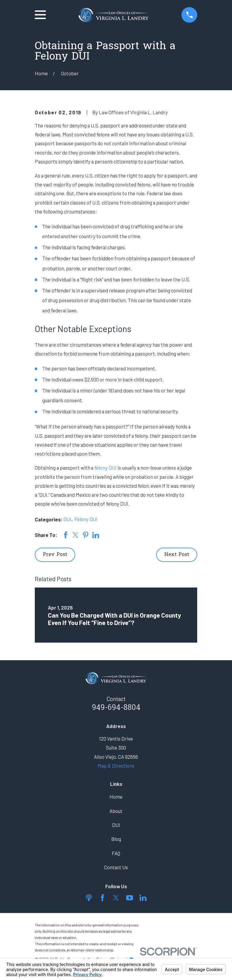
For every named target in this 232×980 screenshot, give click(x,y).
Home (116, 797)
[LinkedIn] (143, 898)
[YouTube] (130, 898)
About (116, 811)
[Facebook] (103, 898)
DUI (67, 519)
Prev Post (55, 555)
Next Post (177, 555)
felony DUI (105, 468)
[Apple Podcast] (89, 898)
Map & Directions (116, 766)
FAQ (116, 853)
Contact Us (116, 867)
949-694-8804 (116, 708)
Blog (116, 839)
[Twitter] (116, 898)
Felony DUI (86, 519)
